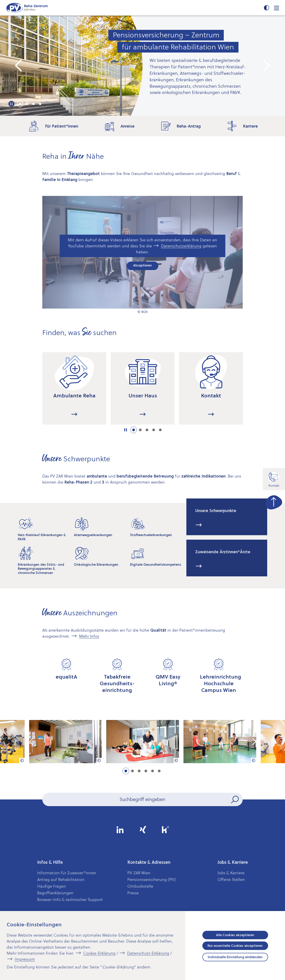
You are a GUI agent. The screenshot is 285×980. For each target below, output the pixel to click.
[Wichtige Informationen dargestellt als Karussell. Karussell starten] (12, 104)
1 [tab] (20, 104)
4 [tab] (40, 104)
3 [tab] (33, 104)
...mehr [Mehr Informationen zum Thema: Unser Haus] (143, 415)
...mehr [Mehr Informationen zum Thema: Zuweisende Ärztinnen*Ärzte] (199, 566)
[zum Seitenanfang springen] (274, 501)
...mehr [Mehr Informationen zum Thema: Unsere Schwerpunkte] (199, 525)
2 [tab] (27, 104)
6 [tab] (159, 771)
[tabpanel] (142, 66)
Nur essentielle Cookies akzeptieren (235, 946)
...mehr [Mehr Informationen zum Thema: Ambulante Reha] (74, 415)
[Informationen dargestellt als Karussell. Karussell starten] (126, 430)
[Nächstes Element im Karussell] (266, 66)
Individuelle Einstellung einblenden (235, 957)
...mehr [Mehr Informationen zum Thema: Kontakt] (211, 415)
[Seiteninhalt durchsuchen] (142, 799)
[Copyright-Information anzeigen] (22, 760)
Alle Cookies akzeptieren (235, 935)
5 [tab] (160, 430)
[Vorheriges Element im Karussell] (19, 66)
